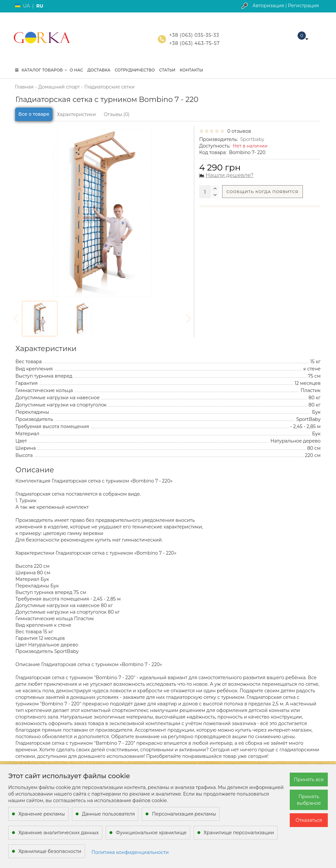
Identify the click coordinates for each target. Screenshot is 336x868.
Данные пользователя (109, 814)
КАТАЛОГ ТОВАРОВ (41, 70)
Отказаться (309, 820)
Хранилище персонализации (239, 833)
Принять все (309, 779)
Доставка (99, 70)
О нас (76, 70)
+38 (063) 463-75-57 (195, 43)
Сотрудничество (135, 70)
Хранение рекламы (42, 814)
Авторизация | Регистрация (286, 6)
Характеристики (76, 114)
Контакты (191, 70)
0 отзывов (238, 131)
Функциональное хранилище (151, 833)
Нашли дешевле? (230, 175)
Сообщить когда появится (262, 192)
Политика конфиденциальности (130, 852)
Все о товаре (34, 114)
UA (26, 6)
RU (40, 6)
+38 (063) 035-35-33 (194, 35)
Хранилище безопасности (50, 851)
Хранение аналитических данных (59, 833)
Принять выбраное (309, 800)
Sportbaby (252, 139)
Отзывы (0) (116, 114)
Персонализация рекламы (184, 814)
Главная (24, 87)
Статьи (167, 70)
